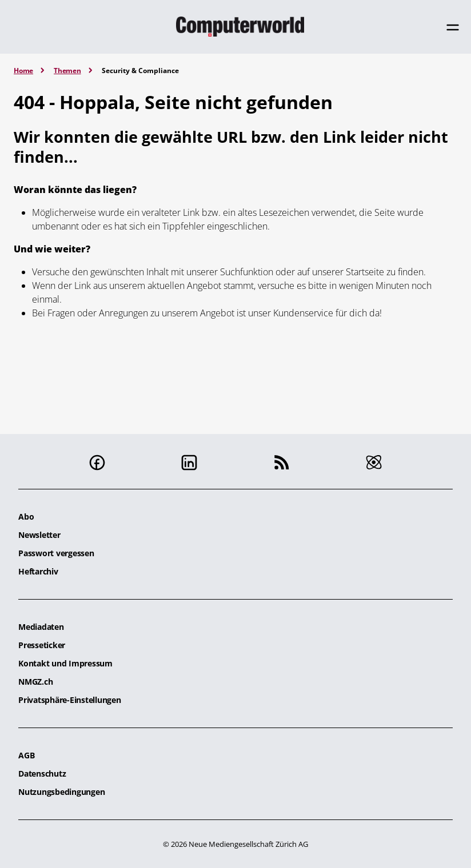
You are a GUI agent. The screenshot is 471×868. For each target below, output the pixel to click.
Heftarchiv (38, 571)
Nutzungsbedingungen (61, 792)
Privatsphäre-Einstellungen (70, 700)
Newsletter (39, 535)
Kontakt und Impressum (65, 663)
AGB (26, 755)
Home (23, 71)
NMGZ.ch (35, 682)
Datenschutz (42, 773)
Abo (26, 517)
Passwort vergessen (56, 553)
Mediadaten (41, 627)
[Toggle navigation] (453, 27)
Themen (67, 71)
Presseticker (42, 645)
